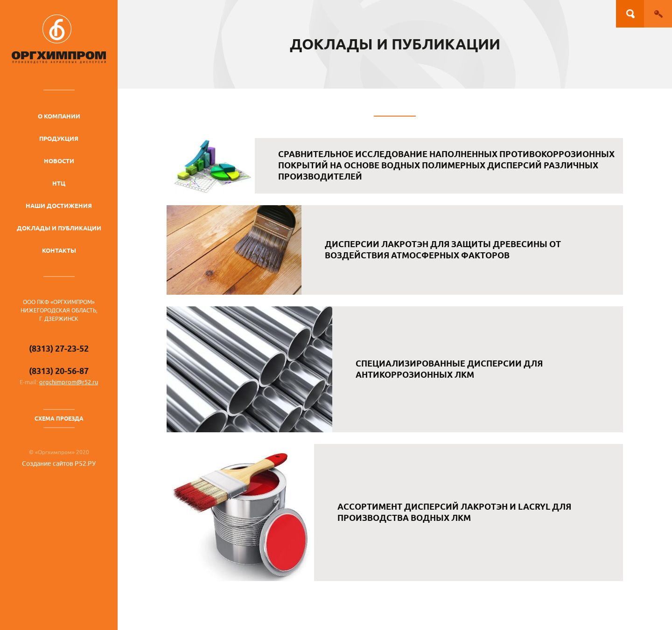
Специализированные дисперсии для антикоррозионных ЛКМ (449, 369)
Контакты (59, 250)
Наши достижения (59, 206)
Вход (658, 14)
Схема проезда (59, 419)
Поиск (630, 14)
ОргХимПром (59, 39)
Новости (59, 161)
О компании (59, 116)
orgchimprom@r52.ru (69, 382)
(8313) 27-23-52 (59, 349)
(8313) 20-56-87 (59, 371)
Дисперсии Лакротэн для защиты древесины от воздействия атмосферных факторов (443, 250)
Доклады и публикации (59, 228)
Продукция (59, 138)
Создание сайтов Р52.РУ (59, 464)
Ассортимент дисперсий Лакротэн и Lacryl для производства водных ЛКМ (454, 512)
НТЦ (59, 183)
